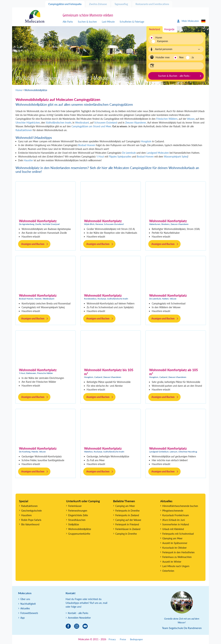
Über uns (25, 599)
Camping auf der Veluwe (128, 520)
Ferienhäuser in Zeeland (128, 529)
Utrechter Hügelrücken (28, 123)
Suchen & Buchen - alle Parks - (175, 76)
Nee (181, 57)
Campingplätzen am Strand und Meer (91, 126)
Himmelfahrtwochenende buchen (180, 506)
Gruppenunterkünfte (79, 534)
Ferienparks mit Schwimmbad (178, 534)
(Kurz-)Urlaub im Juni (174, 520)
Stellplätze (74, 524)
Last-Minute (108, 22)
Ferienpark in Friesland (127, 524)
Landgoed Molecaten (158, 153)
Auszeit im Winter (172, 562)
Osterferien (168, 571)
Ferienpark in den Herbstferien (178, 552)
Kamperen (161, 41)
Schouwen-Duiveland (106, 123)
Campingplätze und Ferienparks (65, 4)
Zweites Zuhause (98, 4)
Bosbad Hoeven (87, 145)
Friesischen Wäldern (167, 119)
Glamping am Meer (172, 538)
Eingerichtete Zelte (78, 515)
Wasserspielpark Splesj (176, 157)
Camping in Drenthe (126, 534)
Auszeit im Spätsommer (175, 543)
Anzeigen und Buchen (33, 244)
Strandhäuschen (77, 520)
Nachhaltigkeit (28, 604)
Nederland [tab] (155, 29)
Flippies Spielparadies (120, 157)
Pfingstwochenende (173, 511)
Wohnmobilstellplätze (80, 529)
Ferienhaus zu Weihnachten (177, 557)
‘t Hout (100, 157)
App (23, 618)
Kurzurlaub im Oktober (174, 548)
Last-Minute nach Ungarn (176, 566)
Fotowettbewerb (29, 613)
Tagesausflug (121, 4)
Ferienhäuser (75, 506)
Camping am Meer (125, 506)
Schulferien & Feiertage (132, 22)
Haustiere (26, 515)
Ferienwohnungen (78, 511)
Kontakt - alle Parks (78, 613)
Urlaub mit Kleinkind (173, 529)
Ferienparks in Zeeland (127, 515)
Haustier (28, 160)
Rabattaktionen (24, 130)
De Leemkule (129, 153)
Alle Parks (68, 22)
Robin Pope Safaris (31, 520)
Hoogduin (146, 141)
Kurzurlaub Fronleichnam (176, 515)
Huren (159, 38)
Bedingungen (136, 639)
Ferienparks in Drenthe (127, 511)
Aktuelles (25, 608)
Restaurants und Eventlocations (152, 4)
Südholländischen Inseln (59, 123)
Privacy (112, 639)
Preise (123, 639)
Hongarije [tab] (169, 29)
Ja (193, 57)
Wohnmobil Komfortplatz (38, 221)
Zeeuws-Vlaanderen (136, 123)
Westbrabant (82, 123)
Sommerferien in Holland (176, 524)
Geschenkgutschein (32, 511)
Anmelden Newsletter (79, 618)
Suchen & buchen (87, 22)
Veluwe (191, 119)
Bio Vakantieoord (30, 524)
